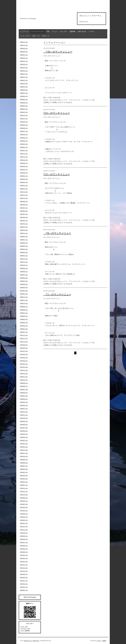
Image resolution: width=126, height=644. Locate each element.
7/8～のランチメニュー (57, 233)
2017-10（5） (24, 341)
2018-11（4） (24, 300)
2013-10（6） (24, 494)
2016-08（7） (24, 386)
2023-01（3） (24, 150)
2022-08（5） (24, 166)
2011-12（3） (24, 565)
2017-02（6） (24, 367)
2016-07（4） (24, 389)
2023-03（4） (24, 144)
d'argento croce (32, 14)
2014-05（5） (24, 472)
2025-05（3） (24, 61)
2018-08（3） (24, 310)
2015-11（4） (24, 415)
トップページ (24, 32)
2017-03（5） (24, 364)
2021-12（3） (24, 192)
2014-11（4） (24, 453)
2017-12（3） (24, 335)
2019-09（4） (24, 268)
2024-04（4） (24, 102)
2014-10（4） (24, 456)
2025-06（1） (24, 58)
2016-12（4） (24, 373)
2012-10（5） (24, 533)
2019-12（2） (24, 259)
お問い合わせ (82, 32)
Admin (104, 641)
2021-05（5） (24, 214)
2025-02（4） (24, 71)
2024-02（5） (24, 109)
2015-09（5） (24, 421)
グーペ (99, 641)
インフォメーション (38, 32)
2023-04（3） (24, 141)
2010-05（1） (24, 590)
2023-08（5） (24, 128)
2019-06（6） (24, 278)
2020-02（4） (24, 252)
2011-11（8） (24, 568)
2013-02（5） (24, 520)
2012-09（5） (24, 536)
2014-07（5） (24, 466)
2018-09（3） (24, 306)
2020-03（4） (24, 249)
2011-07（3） (24, 581)
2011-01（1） (24, 587)
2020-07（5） (24, 240)
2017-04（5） (24, 361)
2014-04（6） (24, 475)
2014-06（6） (24, 469)
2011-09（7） (24, 574)
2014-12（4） (24, 450)
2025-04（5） (24, 64)
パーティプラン (25, 36)
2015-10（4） (24, 418)
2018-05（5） (24, 319)
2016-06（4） (24, 392)
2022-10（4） (24, 160)
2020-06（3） (24, 243)
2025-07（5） (24, 55)
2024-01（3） (24, 112)
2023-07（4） (24, 131)
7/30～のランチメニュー (58, 52)
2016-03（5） (24, 402)
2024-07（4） (24, 93)
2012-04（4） (24, 552)
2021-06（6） (24, 211)
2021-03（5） (24, 220)
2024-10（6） (24, 83)
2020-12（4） (24, 230)
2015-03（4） (24, 440)
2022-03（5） (24, 182)
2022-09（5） (24, 163)
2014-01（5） (24, 485)
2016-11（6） (24, 377)
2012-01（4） (24, 561)
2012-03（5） (24, 555)
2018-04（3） (24, 322)
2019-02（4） (24, 290)
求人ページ (36, 36)
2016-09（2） (24, 383)
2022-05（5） (24, 176)
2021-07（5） (24, 208)
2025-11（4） (24, 42)
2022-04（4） (24, 179)
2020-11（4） (24, 233)
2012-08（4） (24, 539)
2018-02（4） (24, 329)
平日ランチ (46, 36)
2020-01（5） (24, 255)
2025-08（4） (24, 51)
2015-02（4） (24, 443)
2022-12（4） (24, 153)
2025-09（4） (24, 48)
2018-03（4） (24, 326)
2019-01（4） (24, 294)
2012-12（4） (24, 526)
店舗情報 (72, 32)
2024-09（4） (24, 87)
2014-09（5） (24, 459)
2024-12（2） (24, 77)
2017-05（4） (24, 357)
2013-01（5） (24, 523)
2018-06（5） (24, 316)
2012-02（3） (24, 558)
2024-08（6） (24, 90)
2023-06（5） (24, 134)
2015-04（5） (24, 437)
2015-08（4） (24, 424)
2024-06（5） (24, 96)
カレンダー (63, 32)
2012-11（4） (24, 530)
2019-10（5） (24, 265)
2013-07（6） (24, 504)
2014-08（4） (24, 463)
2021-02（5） (24, 224)
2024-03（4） (24, 106)
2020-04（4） (24, 246)
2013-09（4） (24, 498)
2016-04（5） (24, 399)
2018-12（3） (24, 297)
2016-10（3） (24, 380)
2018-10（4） (24, 303)
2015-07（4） (24, 428)
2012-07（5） (24, 542)
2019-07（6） (24, 275)
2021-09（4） (24, 201)
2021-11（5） (24, 195)
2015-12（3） (24, 412)
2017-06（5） (24, 354)
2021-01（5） (24, 227)
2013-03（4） (24, 517)
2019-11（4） (24, 262)
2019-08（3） (24, 271)
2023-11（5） (24, 118)
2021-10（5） (24, 198)
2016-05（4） (24, 396)
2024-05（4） (24, 99)
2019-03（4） (24, 287)
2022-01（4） (24, 189)
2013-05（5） (24, 510)
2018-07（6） (24, 313)
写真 (48, 32)
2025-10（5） (24, 45)
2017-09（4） (24, 345)
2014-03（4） (24, 479)
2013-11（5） (24, 491)
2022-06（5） (24, 173)
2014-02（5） (24, 482)
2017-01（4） (24, 370)
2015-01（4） (24, 447)
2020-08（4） (24, 236)
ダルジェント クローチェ (32, 641)
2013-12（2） (24, 488)
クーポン (92, 32)
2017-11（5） (24, 338)
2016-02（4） (24, 405)
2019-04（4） (24, 284)
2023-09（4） (24, 125)
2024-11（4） (24, 80)
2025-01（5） (24, 74)
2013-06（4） (24, 507)
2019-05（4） (24, 281)
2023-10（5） (24, 122)
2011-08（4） (24, 577)
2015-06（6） (24, 431)
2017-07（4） (24, 351)
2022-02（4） (24, 185)
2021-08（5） (24, 204)
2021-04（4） (24, 217)
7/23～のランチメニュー (57, 113)
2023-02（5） (24, 147)
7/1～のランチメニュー (57, 294)
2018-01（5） (24, 332)
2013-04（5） (24, 514)
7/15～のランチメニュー (57, 174)
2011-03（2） (24, 584)
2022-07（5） (24, 169)
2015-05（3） (24, 434)
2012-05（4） (24, 549)
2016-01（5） (24, 408)
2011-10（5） (24, 571)
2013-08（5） (24, 501)
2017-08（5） (24, 348)
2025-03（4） (24, 67)
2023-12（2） (24, 115)
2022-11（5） (24, 157)
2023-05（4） (24, 138)
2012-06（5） (24, 545)
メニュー (55, 32)
